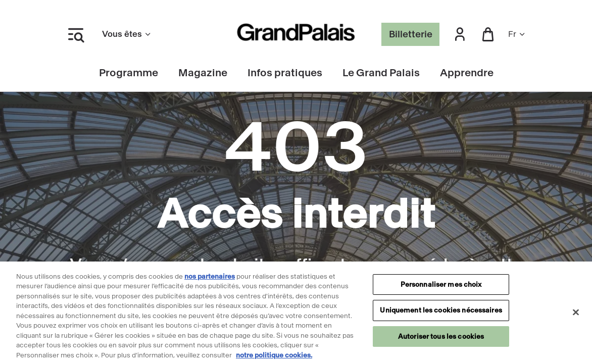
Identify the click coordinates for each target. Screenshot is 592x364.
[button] (460, 35)
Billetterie (411, 34)
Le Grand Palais (381, 73)
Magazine (203, 73)
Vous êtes (127, 34)
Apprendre (467, 73)
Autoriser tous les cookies (441, 341)
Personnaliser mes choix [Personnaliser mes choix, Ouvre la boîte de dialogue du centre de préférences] (441, 289)
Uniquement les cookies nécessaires (441, 314)
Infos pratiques (285, 73)
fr (517, 34)
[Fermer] (576, 316)
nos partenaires (210, 280)
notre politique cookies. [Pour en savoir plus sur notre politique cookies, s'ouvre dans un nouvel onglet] (274, 359)
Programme (129, 73)
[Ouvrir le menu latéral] (76, 34)
